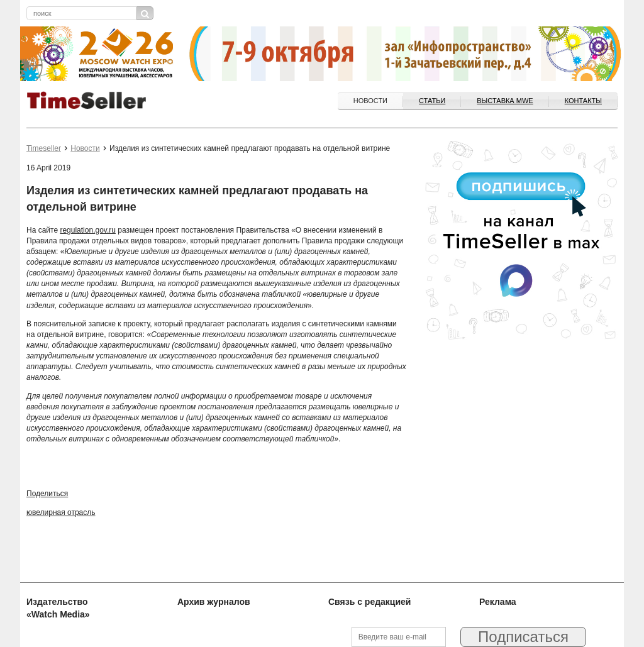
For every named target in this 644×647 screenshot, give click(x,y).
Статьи (432, 101)
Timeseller (44, 148)
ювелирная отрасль (61, 512)
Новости (370, 101)
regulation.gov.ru (88, 230)
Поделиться (47, 494)
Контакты (583, 101)
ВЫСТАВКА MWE (505, 101)
